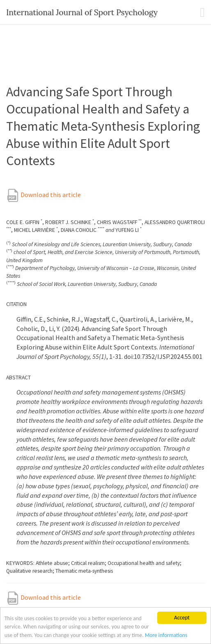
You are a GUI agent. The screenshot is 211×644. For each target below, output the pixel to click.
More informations (166, 635)
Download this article (44, 195)
